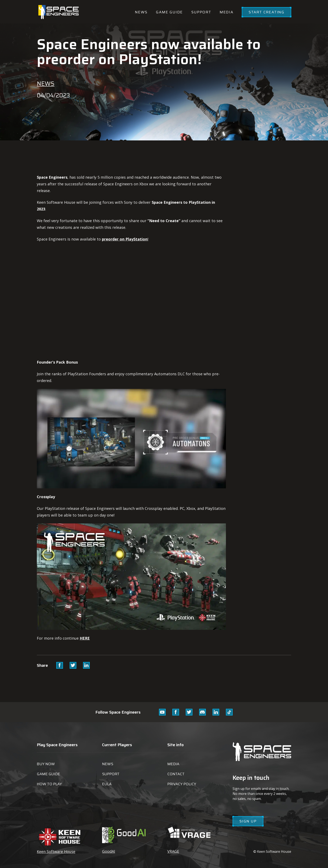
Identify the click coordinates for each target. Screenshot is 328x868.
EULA (107, 784)
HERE (85, 638)
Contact (176, 774)
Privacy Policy (182, 784)
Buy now (46, 764)
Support (201, 12)
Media (227, 12)
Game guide (169, 12)
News (141, 12)
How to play (49, 784)
